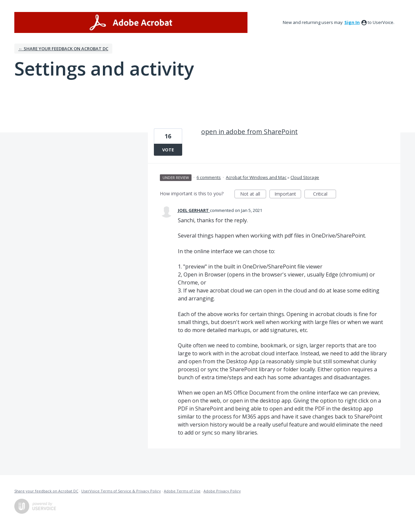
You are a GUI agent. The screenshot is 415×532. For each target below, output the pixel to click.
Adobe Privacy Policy (222, 491)
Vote (168, 150)
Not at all (253, 194)
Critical (325, 194)
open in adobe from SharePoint (249, 132)
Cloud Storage (305, 177)
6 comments (209, 177)
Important (288, 194)
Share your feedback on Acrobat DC (46, 491)
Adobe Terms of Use (182, 491)
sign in (352, 22)
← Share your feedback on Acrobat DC (63, 49)
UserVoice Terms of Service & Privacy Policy (121, 491)
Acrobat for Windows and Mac (256, 177)
